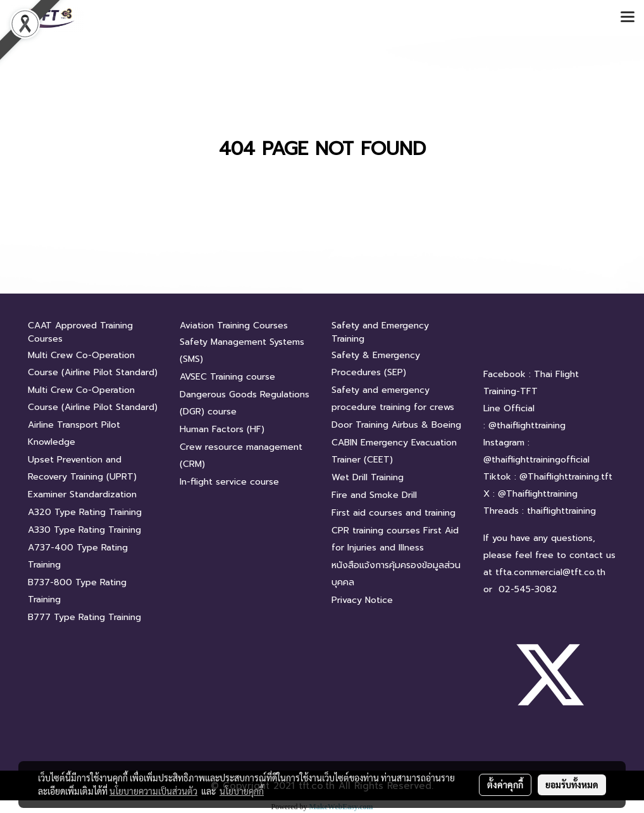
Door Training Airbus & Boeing (396, 425)
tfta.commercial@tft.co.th (550, 572)
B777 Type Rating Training (84, 617)
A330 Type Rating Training (84, 530)
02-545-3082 (528, 589)
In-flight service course (229, 482)
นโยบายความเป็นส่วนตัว (153, 791)
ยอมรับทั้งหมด (572, 785)
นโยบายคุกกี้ (242, 791)
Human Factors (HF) (222, 429)
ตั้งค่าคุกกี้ (505, 785)
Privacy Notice (362, 600)
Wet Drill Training (368, 477)
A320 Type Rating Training (85, 512)
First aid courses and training (393, 513)
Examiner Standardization (82, 494)
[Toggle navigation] (628, 18)
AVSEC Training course (227, 377)
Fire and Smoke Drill (374, 495)
